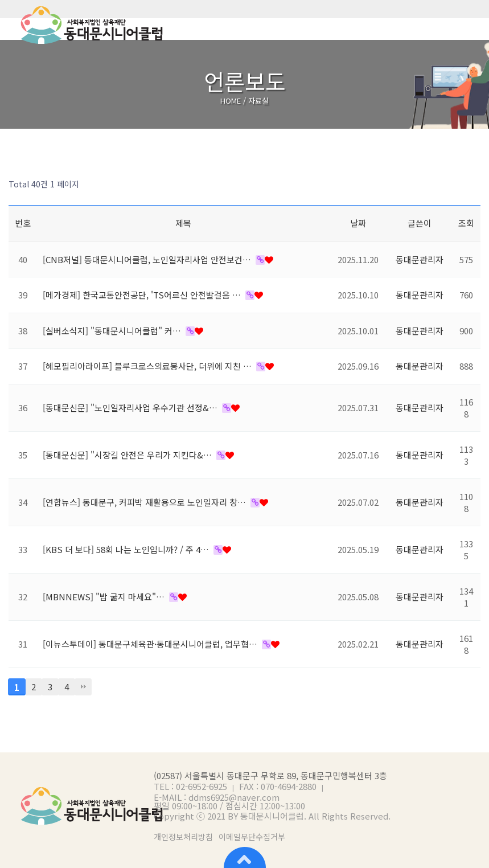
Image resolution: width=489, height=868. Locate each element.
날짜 (358, 223)
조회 (466, 223)
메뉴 (472, 25)
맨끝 (83, 687)
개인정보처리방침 (183, 837)
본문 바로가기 (0, 0)
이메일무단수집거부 (252, 837)
